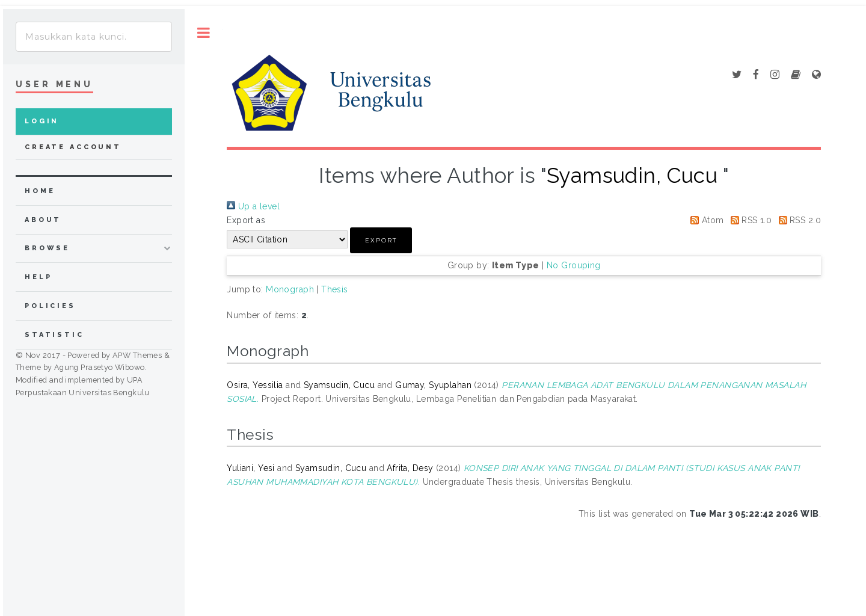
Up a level (253, 206)
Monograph (290, 289)
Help (38, 277)
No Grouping (574, 265)
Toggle (204, 33)
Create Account (73, 147)
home (40, 191)
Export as (246, 220)
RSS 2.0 (798, 220)
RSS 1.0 (749, 220)
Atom (705, 220)
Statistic (54, 335)
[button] (381, 240)
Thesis (335, 289)
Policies (50, 306)
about (43, 220)
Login (42, 121)
